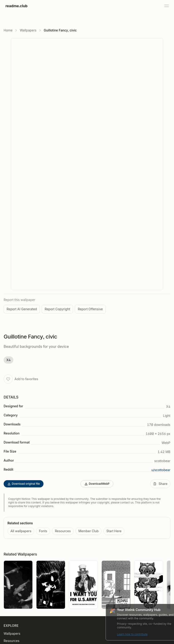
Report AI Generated (22, 309)
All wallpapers (21, 531)
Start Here (114, 531)
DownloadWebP (97, 484)
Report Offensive (90, 309)
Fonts (43, 531)
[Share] (160, 484)
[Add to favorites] (8, 379)
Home (8, 30)
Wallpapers (28, 30)
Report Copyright (57, 309)
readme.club (16, 6)
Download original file (24, 484)
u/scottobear (161, 470)
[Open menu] (166, 6)
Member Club (88, 531)
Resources (63, 531)
